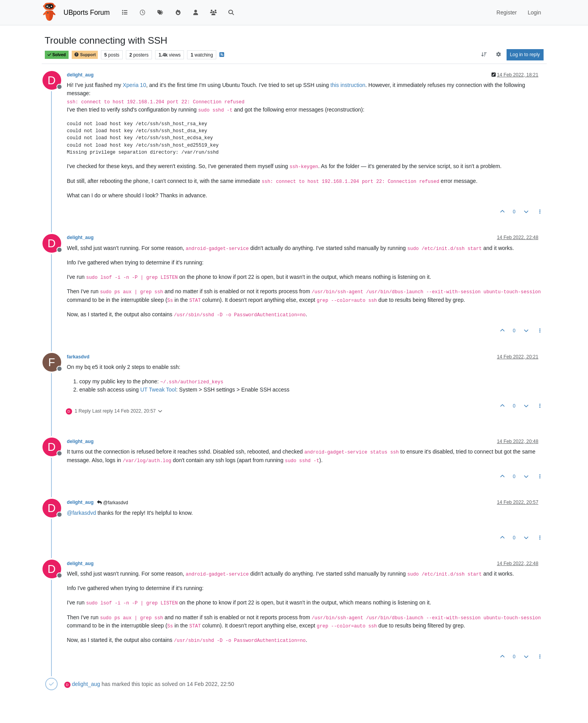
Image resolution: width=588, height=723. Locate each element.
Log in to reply (525, 55)
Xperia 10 (134, 85)
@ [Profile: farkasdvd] (82, 513)
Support (85, 55)
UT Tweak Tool (158, 390)
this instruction (348, 85)
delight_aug (80, 75)
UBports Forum (87, 12)
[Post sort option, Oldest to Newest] (484, 55)
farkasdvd (78, 357)
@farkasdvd (113, 503)
